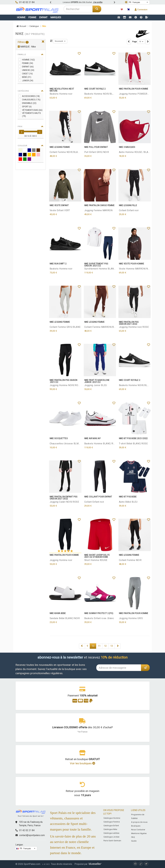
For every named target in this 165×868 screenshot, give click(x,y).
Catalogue (34, 26)
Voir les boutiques (82, 763)
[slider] (22, 132)
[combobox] (78, 9)
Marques (56, 17)
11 (99, 646)
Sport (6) (27, 107)
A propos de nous (139, 822)
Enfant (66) (28, 67)
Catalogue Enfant (111, 826)
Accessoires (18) (31, 96)
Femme (32, 17)
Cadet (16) (27, 74)
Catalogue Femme (112, 822)
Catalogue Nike (110, 829)
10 (93, 646)
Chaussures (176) (31, 100)
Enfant (43, 17)
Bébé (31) (27, 77)
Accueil (21, 26)
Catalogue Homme (112, 818)
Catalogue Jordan (112, 837)
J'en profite (98, 2)
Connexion (141, 10)
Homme (21, 17)
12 (105, 646)
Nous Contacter (138, 830)
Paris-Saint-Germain (112, 841)
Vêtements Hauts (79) (31, 115)
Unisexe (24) (28, 70)
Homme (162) (28, 60)
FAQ (133, 837)
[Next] (82, 646)
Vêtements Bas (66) (32, 110)
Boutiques (136, 826)
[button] (139, 2)
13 (112, 646)
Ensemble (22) (29, 103)
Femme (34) (28, 63)
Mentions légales (139, 833)
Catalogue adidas (111, 833)
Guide (134, 841)
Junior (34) (28, 81)
